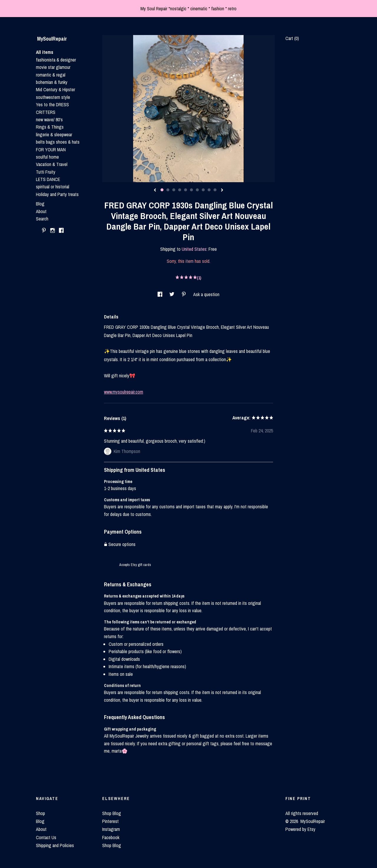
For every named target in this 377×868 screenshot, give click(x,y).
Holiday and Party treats (57, 194)
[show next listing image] (222, 190)
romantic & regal (51, 75)
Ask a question (206, 294)
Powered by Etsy (300, 829)
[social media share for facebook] (161, 294)
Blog (40, 204)
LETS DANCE (48, 179)
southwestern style (53, 97)
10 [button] (215, 190)
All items (45, 52)
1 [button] (162, 190)
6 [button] (191, 190)
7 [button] (197, 190)
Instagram (111, 829)
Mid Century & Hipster (56, 89)
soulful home (47, 157)
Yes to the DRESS (52, 104)
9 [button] (209, 190)
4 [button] (180, 190)
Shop (40, 813)
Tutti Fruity (46, 172)
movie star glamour (53, 67)
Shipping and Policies (55, 845)
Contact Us (46, 837)
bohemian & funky (52, 82)
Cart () (292, 38)
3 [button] (174, 190)
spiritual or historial (53, 187)
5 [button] (186, 190)
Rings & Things (50, 127)
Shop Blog (112, 813)
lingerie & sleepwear (54, 135)
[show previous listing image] (155, 190)
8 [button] (203, 190)
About (41, 211)
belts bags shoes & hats (58, 142)
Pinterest (110, 821)
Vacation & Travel (52, 164)
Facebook (111, 837)
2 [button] (168, 190)
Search (42, 219)
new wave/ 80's (49, 120)
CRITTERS (46, 112)
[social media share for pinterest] (184, 294)
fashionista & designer (56, 60)
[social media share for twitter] (172, 294)
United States (194, 249)
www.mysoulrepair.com (124, 392)
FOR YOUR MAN (51, 150)
